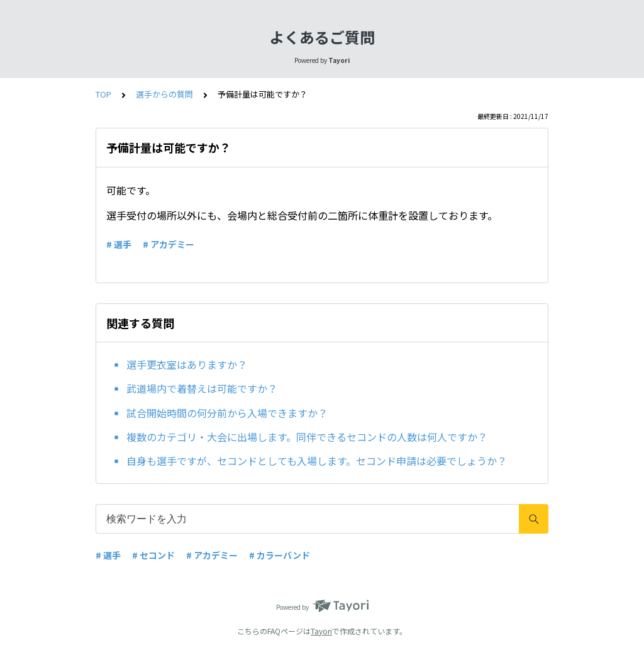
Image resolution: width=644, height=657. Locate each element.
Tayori (321, 631)
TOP (103, 94)
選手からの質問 (164, 94)
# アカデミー (169, 244)
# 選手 (119, 244)
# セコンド (153, 555)
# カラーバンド (280, 555)
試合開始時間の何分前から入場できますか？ (227, 413)
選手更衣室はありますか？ (187, 364)
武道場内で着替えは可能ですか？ (202, 388)
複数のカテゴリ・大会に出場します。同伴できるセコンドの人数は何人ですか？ (307, 437)
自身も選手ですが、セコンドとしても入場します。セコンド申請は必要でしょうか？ (317, 461)
